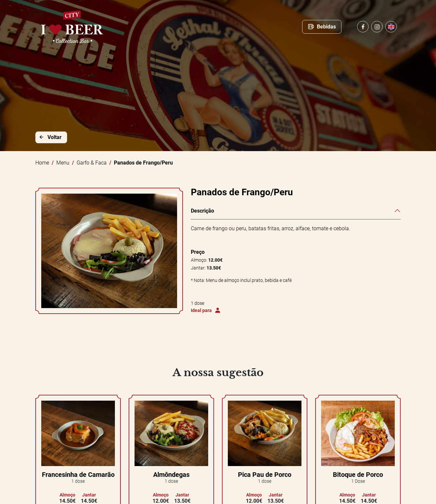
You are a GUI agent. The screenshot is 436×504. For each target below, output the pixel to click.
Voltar (50, 137)
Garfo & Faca (92, 163)
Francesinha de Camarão (78, 475)
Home (42, 163)
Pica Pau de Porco (265, 475)
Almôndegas (171, 475)
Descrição (202, 211)
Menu (63, 163)
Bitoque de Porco (358, 475)
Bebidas (322, 26)
